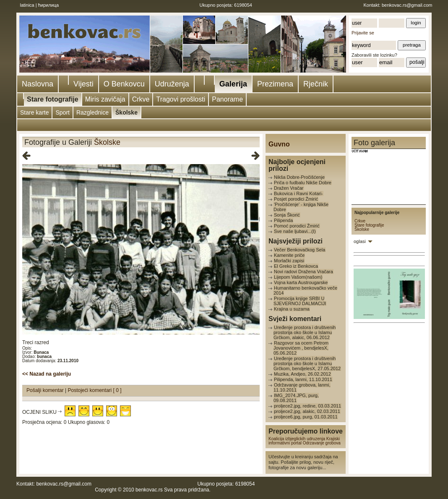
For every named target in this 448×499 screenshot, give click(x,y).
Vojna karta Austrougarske (301, 282)
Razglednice (92, 112)
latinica (27, 5)
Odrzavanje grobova (322, 443)
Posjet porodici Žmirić (296, 199)
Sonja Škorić (287, 215)
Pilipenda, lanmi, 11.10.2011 (303, 379)
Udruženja (172, 84)
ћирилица (49, 5)
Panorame (227, 99)
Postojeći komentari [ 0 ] (95, 390)
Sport (62, 112)
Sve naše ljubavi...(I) (295, 231)
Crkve (141, 99)
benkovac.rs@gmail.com (407, 5)
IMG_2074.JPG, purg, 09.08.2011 (296, 398)
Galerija (233, 84)
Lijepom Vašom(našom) (298, 277)
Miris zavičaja (105, 99)
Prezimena (275, 84)
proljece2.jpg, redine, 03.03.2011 (307, 406)
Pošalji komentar (46, 390)
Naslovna (38, 84)
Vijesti (83, 84)
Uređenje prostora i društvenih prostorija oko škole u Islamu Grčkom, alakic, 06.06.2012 (305, 332)
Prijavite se (363, 33)
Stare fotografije (53, 99)
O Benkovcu (124, 84)
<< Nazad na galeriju (47, 374)
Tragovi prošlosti (181, 99)
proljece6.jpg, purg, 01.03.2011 (306, 417)
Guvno (279, 144)
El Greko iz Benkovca (296, 266)
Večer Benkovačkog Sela (300, 250)
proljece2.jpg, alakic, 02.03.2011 (307, 411)
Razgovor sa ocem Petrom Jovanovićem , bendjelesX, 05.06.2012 (301, 348)
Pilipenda (283, 220)
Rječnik (316, 84)
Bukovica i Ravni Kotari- (298, 193)
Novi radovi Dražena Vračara (303, 272)
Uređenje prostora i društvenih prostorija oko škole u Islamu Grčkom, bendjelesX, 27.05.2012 (307, 363)
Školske (126, 112)
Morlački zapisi (289, 261)
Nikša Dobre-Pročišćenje (299, 177)
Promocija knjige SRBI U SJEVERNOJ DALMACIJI (300, 301)
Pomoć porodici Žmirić (297, 226)
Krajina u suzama (292, 309)
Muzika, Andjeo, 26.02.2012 (302, 374)
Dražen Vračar (289, 188)
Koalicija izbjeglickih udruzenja (297, 439)
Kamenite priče (289, 255)
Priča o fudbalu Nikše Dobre (303, 183)
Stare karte (34, 112)
